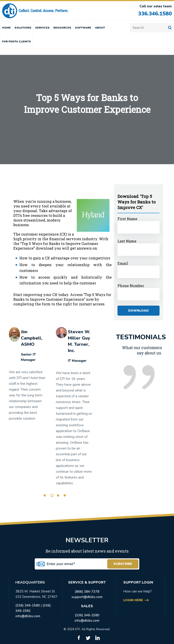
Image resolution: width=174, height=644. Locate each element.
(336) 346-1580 (28, 605)
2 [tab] (52, 495)
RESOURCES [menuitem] (62, 28)
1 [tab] (45, 495)
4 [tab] (65, 495)
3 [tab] (58, 495)
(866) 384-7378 (87, 592)
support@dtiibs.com (87, 597)
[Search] (152, 28)
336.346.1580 (154, 14)
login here (133, 600)
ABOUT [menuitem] (100, 28)
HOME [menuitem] (6, 28)
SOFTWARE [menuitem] (83, 28)
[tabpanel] (27, 376)
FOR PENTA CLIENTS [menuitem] (16, 41)
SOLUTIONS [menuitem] (23, 28)
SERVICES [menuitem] (42, 28)
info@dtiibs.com (28, 616)
